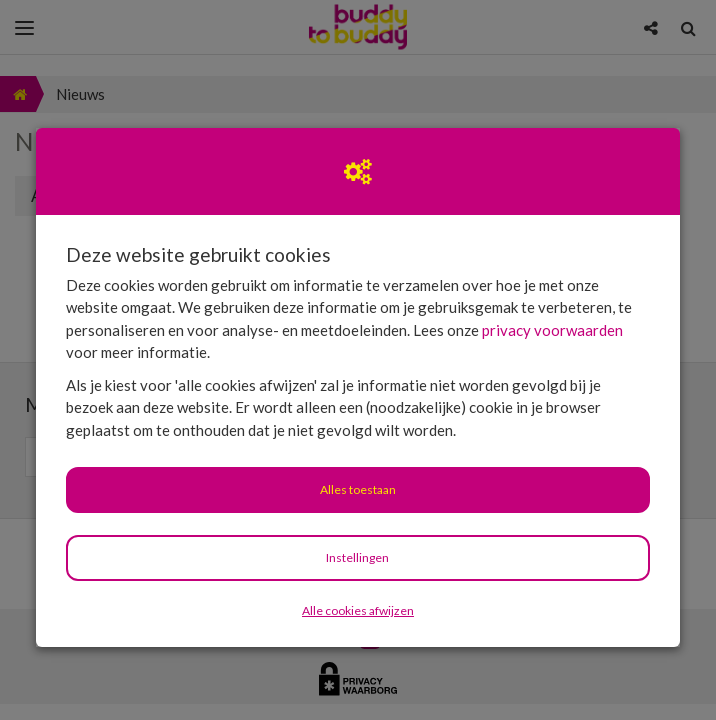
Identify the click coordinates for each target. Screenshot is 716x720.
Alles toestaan (358, 489)
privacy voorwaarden (552, 330)
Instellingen (357, 557)
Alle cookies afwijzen (358, 610)
